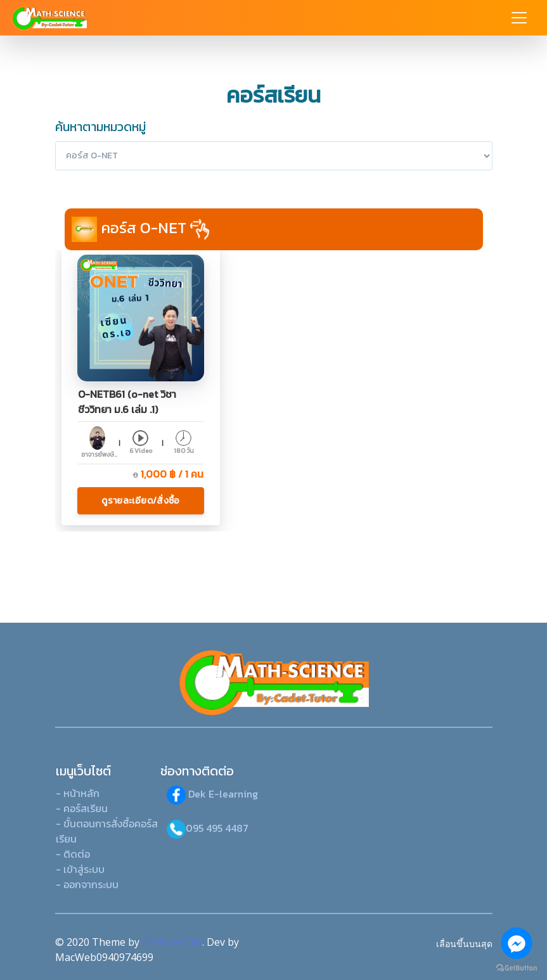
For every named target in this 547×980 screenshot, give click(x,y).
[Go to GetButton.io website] (517, 967)
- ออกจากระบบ (87, 884)
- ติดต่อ (73, 854)
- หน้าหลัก (78, 793)
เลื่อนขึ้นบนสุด (464, 944)
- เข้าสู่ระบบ (80, 869)
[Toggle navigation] (519, 18)
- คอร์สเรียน (82, 808)
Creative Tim (172, 942)
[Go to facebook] (517, 943)
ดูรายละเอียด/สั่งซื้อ (140, 501)
